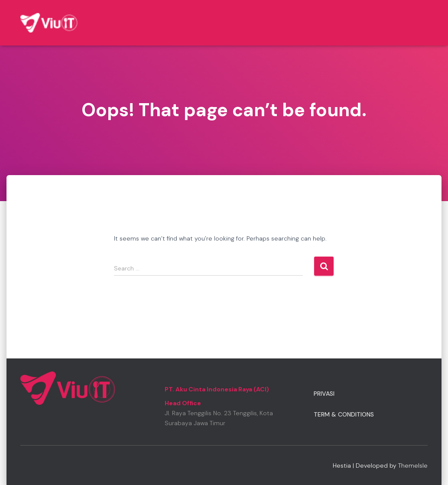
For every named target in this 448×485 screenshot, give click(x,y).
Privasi (324, 394)
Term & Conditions (344, 414)
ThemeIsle (413, 465)
